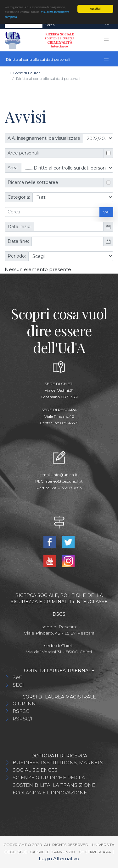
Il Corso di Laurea (25, 73)
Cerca (50, 25)
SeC (17, 677)
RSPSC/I (22, 719)
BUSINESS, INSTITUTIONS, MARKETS (58, 763)
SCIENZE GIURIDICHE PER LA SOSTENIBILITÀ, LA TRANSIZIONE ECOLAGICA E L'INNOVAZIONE (54, 785)
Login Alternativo (59, 858)
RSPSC (21, 711)
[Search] (24, 25)
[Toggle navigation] (107, 25)
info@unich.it (65, 475)
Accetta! (95, 9)
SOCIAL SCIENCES (35, 770)
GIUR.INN (24, 704)
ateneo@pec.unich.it (64, 481)
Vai (106, 212)
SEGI (18, 685)
